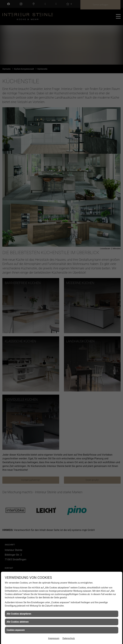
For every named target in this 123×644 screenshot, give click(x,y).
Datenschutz (69, 638)
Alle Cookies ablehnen (18, 622)
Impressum (54, 638)
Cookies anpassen (16, 630)
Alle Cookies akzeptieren (19, 614)
